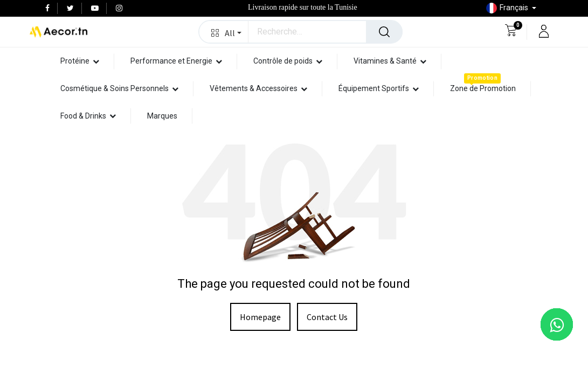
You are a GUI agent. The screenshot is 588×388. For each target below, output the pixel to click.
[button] (224, 32)
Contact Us (327, 317)
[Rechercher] (384, 32)
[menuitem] (483, 89)
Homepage (260, 317)
